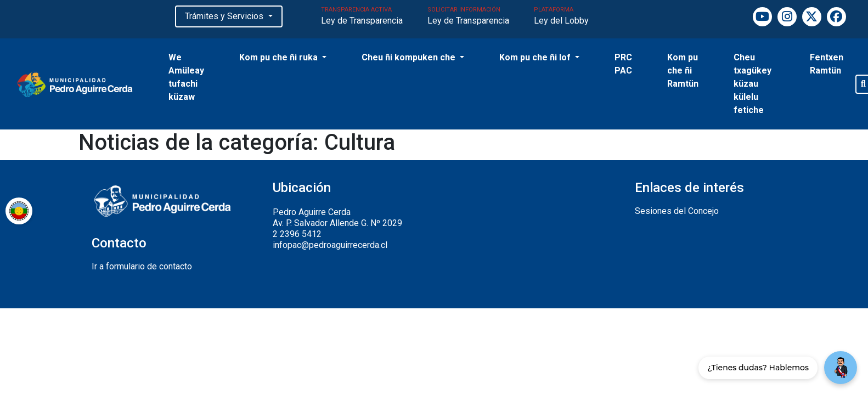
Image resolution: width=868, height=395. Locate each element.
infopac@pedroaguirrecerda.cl (330, 245)
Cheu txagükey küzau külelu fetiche (753, 84)
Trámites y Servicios (225, 16)
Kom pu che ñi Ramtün (683, 70)
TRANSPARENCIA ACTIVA (362, 17)
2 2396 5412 (297, 234)
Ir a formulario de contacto (142, 266)
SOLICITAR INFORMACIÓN (468, 17)
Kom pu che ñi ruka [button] (280, 57)
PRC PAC (623, 64)
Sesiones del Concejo (677, 211)
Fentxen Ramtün (827, 64)
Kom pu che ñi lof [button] (536, 57)
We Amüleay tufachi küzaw (186, 77)
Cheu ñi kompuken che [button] (410, 57)
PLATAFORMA (561, 17)
